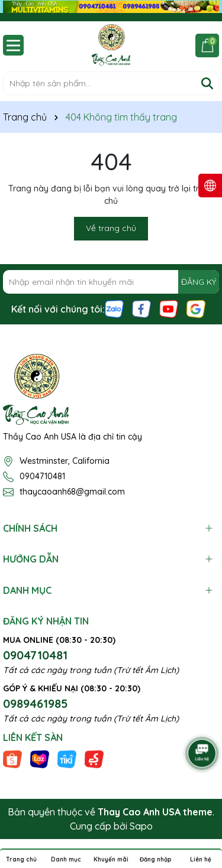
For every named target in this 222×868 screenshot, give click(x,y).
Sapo (141, 826)
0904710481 (42, 476)
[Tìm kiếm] (207, 83)
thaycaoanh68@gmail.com (72, 492)
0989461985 (36, 703)
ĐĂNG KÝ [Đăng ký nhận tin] (199, 282)
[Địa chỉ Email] (111, 282)
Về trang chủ (111, 228)
